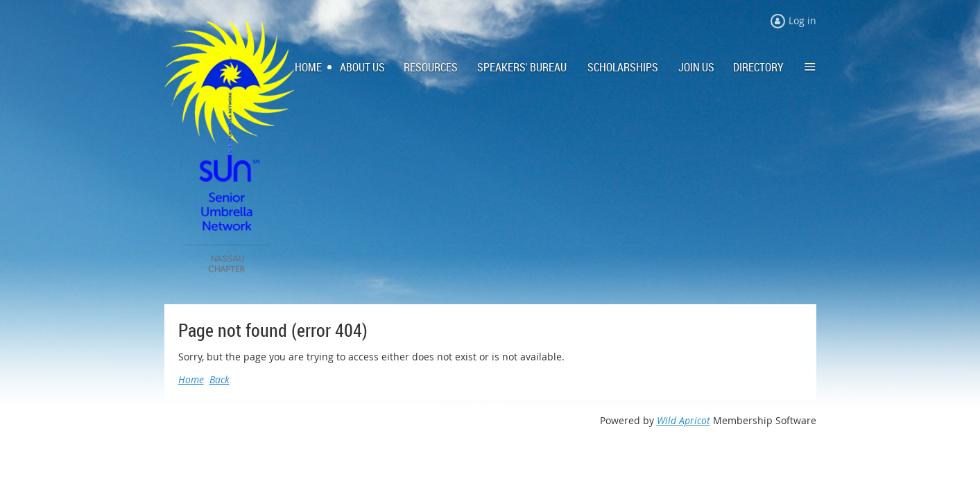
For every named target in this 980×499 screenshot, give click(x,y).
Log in (802, 20)
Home (191, 379)
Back (220, 379)
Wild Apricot (684, 420)
